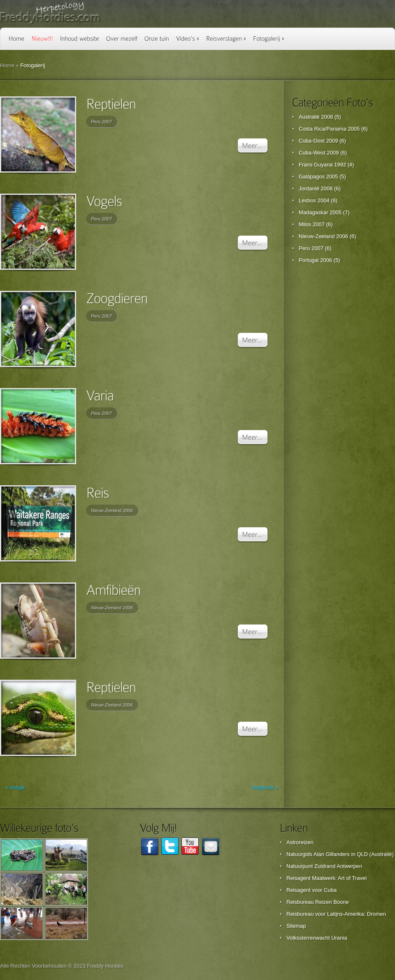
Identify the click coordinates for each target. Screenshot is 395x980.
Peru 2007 (101, 122)
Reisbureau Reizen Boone (318, 902)
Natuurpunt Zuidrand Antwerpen (324, 866)
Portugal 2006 (315, 260)
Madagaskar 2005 (320, 212)
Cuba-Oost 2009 (318, 141)
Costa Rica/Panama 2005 (329, 129)
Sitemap (296, 926)
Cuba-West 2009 (319, 153)
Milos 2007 (312, 224)
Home (7, 65)
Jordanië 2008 (316, 188)
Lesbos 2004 (314, 200)
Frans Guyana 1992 (322, 165)
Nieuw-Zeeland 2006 (112, 510)
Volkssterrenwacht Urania (317, 938)
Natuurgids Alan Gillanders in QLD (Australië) (340, 854)
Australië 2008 (316, 117)
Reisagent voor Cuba (311, 890)
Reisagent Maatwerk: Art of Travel (326, 878)
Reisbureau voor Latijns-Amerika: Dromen (336, 914)
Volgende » (265, 787)
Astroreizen (300, 842)
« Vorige (15, 787)
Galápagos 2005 (318, 177)
